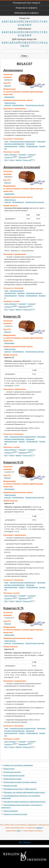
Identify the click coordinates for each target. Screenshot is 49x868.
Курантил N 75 (13, 608)
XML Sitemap (24, 842)
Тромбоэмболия (32, 146)
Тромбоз (22, 146)
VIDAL (12, 160)
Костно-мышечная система (14, 775)
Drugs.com (29, 160)
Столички (32, 155)
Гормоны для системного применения (18, 765)
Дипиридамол (13, 70)
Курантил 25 (12, 316)
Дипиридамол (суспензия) (22, 167)
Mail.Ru (19, 160)
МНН (16, 157)
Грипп (6, 141)
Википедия (23, 157)
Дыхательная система (12, 772)
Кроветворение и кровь (12, 779)
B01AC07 (8, 86)
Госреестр (9, 157)
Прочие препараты (11, 811)
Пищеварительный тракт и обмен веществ (20, 789)
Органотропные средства (35, 105)
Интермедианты (18, 105)
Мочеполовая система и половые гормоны (20, 782)
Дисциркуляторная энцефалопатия (23, 141)
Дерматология (9, 769)
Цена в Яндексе (11, 155)
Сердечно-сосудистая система (15, 814)
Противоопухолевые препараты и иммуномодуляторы (24, 802)
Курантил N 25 (13, 462)
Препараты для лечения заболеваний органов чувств (24, 792)
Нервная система (10, 786)
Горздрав (23, 155)
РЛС (7, 160)
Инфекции (21, 293)
